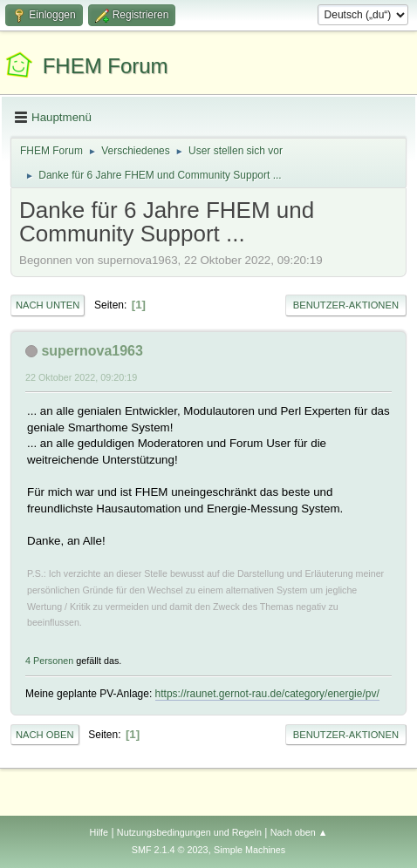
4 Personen (49, 661)
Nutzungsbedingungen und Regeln (189, 832)
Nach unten (48, 305)
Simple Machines (250, 850)
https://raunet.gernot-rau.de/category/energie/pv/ (267, 694)
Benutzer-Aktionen (346, 305)
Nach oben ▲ (299, 832)
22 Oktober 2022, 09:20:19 (81, 377)
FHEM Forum (106, 66)
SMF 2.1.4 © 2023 (170, 850)
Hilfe (99, 832)
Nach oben (45, 735)
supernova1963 (92, 351)
